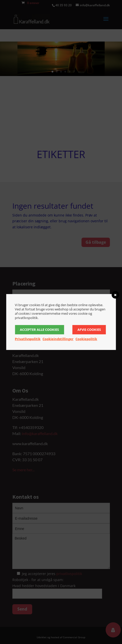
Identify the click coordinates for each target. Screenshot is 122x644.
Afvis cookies (89, 330)
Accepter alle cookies (39, 330)
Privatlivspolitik (28, 339)
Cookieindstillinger (58, 339)
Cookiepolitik (86, 339)
